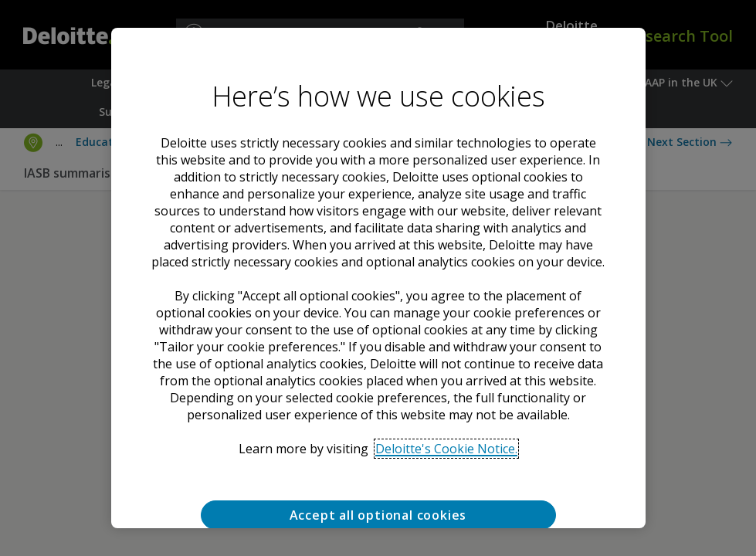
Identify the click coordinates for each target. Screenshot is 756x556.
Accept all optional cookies (378, 515)
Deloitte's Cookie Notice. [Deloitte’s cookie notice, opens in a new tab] (446, 449)
